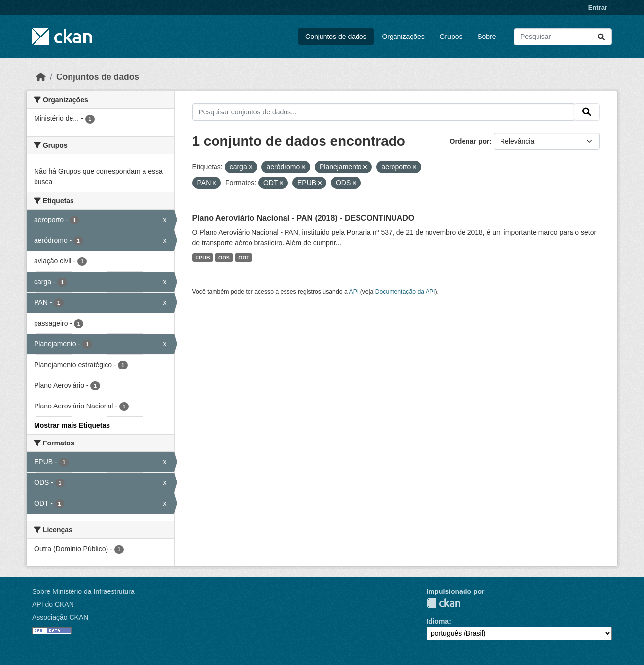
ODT (244, 258)
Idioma (438, 621)
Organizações (403, 37)
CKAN (443, 603)
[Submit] (601, 37)
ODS (224, 258)
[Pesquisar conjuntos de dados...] (563, 37)
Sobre (486, 37)
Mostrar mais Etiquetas (72, 425)
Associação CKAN (60, 617)
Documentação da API (405, 292)
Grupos (451, 37)
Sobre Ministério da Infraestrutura (83, 591)
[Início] (41, 77)
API (354, 292)
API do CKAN (53, 604)
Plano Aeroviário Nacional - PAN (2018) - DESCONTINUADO (304, 218)
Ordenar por (470, 141)
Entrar (598, 8)
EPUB (202, 258)
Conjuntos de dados (336, 37)
